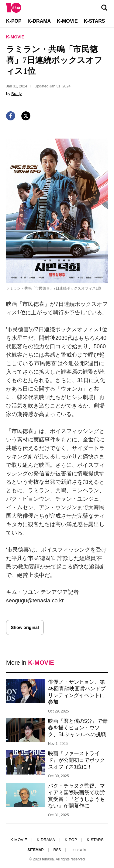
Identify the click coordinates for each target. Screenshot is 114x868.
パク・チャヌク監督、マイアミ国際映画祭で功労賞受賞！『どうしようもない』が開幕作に (76, 796)
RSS (57, 850)
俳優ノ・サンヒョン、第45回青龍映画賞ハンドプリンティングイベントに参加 (77, 692)
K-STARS (95, 21)
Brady (16, 94)
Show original (25, 627)
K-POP (14, 21)
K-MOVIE (67, 21)
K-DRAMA (39, 21)
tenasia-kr (79, 850)
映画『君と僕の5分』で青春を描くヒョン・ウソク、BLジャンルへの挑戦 (78, 728)
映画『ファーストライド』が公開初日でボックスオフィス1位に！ (76, 760)
